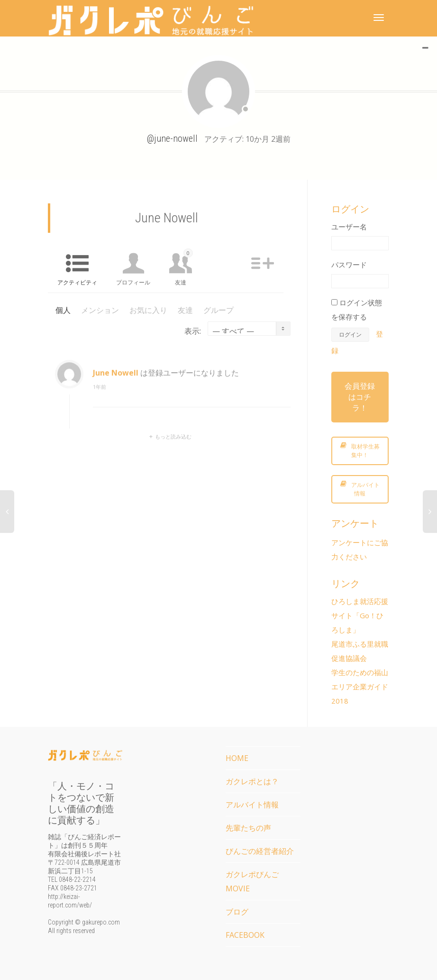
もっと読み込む (173, 436)
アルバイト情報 (360, 489)
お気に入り (148, 310)
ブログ (237, 912)
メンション (100, 310)
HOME (237, 758)
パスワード (349, 265)
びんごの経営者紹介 (260, 851)
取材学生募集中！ (360, 451)
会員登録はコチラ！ (360, 397)
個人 (63, 310)
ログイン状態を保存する (357, 310)
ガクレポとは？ (252, 781)
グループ (218, 310)
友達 (184, 267)
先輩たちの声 (248, 828)
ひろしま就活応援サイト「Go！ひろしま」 (360, 615)
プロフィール (133, 282)
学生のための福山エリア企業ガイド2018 (360, 687)
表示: (193, 331)
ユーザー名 (349, 227)
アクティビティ (77, 282)
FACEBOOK (245, 935)
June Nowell (116, 379)
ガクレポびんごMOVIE (252, 881)
